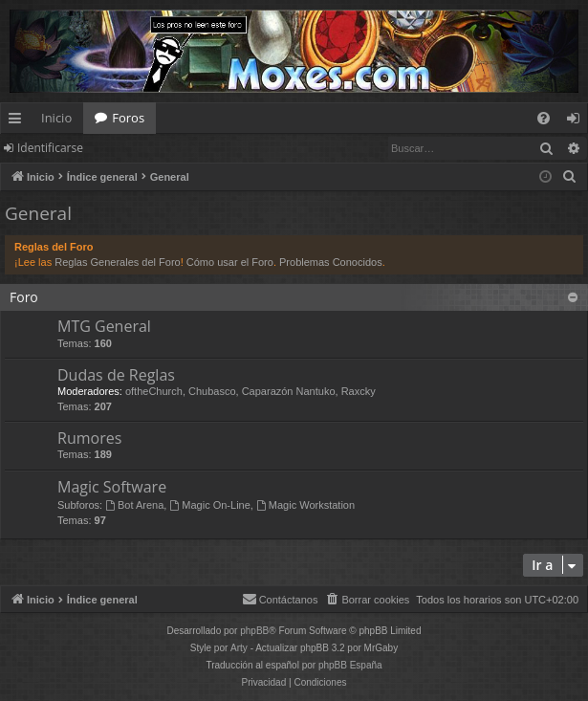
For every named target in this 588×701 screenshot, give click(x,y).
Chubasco (212, 391)
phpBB (254, 631)
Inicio (56, 118)
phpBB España (350, 665)
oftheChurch (154, 391)
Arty (239, 648)
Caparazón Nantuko (289, 391)
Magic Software (112, 487)
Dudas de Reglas (116, 375)
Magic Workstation (305, 505)
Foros (128, 118)
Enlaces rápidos (19, 121)
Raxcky (359, 391)
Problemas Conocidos (331, 262)
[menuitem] (544, 118)
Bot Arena (134, 505)
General (38, 213)
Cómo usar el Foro (230, 262)
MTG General (104, 326)
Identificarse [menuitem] (578, 121)
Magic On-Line (209, 505)
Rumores (89, 438)
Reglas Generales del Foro (117, 262)
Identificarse (50, 148)
